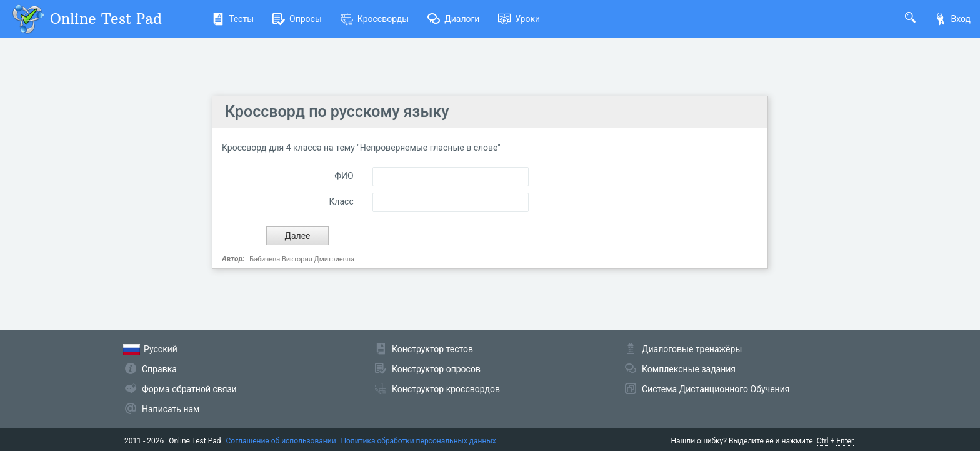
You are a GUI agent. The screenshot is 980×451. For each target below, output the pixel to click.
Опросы (297, 19)
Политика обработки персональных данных (419, 441)
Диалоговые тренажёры (692, 349)
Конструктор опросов (436, 369)
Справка (159, 369)
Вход (952, 19)
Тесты (233, 19)
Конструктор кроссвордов (446, 389)
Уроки (519, 19)
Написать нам (171, 409)
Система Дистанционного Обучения (716, 389)
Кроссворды (375, 19)
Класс (341, 201)
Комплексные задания (689, 369)
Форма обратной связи (189, 389)
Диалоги (453, 19)
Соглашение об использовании (281, 441)
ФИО (344, 176)
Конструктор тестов (432, 349)
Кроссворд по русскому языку (337, 112)
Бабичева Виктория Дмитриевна (302, 259)
